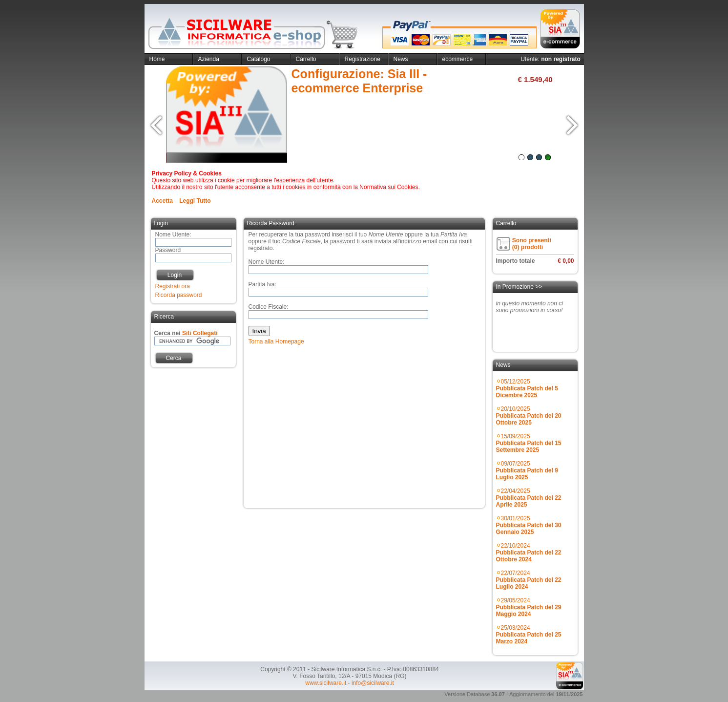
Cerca (173, 358)
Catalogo (259, 59)
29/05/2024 (529, 607)
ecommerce (458, 59)
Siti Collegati (200, 333)
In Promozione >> (519, 287)
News (401, 59)
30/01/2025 (529, 525)
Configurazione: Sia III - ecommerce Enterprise (359, 81)
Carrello (306, 59)
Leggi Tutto (195, 201)
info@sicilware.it (373, 683)
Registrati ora (173, 286)
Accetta (162, 201)
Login (175, 275)
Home (157, 59)
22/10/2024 (529, 553)
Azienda (209, 59)
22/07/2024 (529, 580)
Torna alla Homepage (276, 341)
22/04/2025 (529, 498)
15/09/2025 (529, 443)
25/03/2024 (529, 635)
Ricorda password (179, 295)
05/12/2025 (527, 388)
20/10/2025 (529, 416)
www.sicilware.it (326, 683)
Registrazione (363, 59)
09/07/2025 (527, 470)
